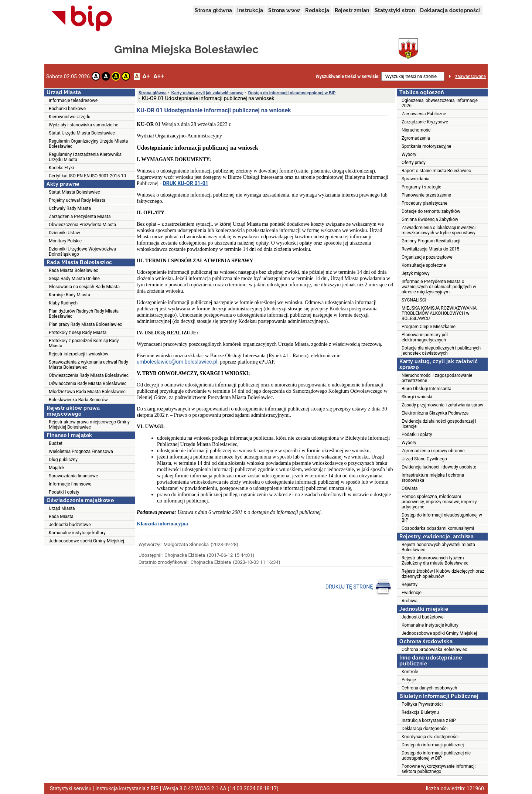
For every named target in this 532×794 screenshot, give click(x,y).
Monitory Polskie (65, 241)
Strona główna (213, 10)
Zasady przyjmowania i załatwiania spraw (442, 405)
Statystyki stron (395, 10)
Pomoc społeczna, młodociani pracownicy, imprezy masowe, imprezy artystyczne (439, 502)
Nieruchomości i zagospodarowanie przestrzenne (437, 378)
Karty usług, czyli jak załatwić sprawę (207, 93)
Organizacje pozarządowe (427, 257)
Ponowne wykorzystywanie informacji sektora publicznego (439, 769)
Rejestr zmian (352, 10)
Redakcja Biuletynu (420, 712)
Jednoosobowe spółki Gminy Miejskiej (86, 541)
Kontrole (410, 672)
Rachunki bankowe (67, 109)
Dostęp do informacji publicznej (433, 745)
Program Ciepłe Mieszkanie (429, 327)
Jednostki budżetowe (70, 525)
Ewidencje (412, 593)
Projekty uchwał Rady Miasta (77, 200)
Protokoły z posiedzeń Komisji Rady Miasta (84, 343)
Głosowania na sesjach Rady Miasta (84, 287)
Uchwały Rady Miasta (70, 208)
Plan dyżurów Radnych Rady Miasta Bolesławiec (84, 314)
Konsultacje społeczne (424, 265)
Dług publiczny (63, 460)
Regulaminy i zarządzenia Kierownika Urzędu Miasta (85, 157)
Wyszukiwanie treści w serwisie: (347, 76)
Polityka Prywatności (422, 704)
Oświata (410, 488)
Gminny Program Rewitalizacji (431, 241)
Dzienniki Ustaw (64, 233)
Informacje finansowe (70, 484)
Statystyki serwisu (71, 788)
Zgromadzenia (416, 138)
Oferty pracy (414, 163)
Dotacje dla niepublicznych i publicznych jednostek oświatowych (441, 351)
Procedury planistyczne (424, 203)
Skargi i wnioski (417, 397)
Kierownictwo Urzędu (70, 117)
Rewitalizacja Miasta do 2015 (430, 249)
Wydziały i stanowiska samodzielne (83, 125)
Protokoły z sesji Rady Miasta (78, 333)
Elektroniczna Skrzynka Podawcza (435, 413)
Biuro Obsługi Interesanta (427, 389)
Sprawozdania (415, 179)
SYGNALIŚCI (414, 300)
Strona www (284, 10)
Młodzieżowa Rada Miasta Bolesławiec (87, 392)
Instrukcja (250, 10)
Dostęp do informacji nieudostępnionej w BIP (292, 93)
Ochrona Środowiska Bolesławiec (434, 650)
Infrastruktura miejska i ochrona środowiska (433, 478)
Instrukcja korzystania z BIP (429, 720)
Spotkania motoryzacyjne (426, 146)
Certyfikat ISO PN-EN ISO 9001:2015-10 (87, 176)
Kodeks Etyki (61, 168)
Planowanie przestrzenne (426, 195)
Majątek (57, 468)
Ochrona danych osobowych (429, 688)
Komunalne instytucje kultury (77, 533)
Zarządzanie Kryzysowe (425, 122)
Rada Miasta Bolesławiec (74, 270)
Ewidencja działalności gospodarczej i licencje (439, 424)
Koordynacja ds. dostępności (430, 737)
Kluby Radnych (63, 303)
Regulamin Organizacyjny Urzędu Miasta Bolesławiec (88, 144)
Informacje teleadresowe (73, 100)
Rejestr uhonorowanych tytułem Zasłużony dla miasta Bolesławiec (435, 560)
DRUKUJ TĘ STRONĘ (359, 587)
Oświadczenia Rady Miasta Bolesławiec (88, 384)
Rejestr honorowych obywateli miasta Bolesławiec (438, 547)
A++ (158, 76)
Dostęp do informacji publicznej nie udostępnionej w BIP (436, 756)
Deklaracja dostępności (450, 10)
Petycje (409, 680)
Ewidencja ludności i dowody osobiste (439, 467)
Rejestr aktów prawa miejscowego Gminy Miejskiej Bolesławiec (89, 425)
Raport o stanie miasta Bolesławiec (436, 171)
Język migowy (415, 273)
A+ (146, 76)
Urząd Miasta (62, 508)
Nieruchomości (417, 130)
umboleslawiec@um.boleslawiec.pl (177, 362)
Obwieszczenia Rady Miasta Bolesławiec (89, 375)
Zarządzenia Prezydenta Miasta (80, 217)
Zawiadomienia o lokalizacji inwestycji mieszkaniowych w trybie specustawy (439, 230)
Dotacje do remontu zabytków (431, 211)
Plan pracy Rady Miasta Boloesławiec (86, 324)
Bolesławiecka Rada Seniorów (78, 400)
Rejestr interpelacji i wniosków (79, 354)
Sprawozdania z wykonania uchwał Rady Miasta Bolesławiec (88, 365)
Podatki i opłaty (64, 492)
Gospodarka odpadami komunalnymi (438, 528)
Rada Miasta (61, 517)
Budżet (56, 443)
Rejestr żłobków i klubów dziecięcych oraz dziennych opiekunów (443, 574)
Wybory (409, 154)
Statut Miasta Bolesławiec (74, 192)
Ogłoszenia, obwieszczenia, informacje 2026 (440, 103)
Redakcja (317, 10)
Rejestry (410, 585)
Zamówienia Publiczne (424, 114)
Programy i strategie (421, 187)
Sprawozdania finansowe (73, 476)
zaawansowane (470, 76)
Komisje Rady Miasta (69, 295)
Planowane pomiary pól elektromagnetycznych (425, 337)
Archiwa (410, 601)
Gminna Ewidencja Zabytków (430, 219)
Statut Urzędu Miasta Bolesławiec (82, 133)
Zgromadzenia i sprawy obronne (433, 451)
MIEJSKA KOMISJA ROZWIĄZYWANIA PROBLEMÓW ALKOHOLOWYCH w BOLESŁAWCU (439, 313)
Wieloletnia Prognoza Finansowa (81, 451)
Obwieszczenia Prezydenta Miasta (82, 225)
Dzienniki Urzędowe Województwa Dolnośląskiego (82, 252)
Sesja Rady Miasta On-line (74, 279)
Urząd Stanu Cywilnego (424, 459)
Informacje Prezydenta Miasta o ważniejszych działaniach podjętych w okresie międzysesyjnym (439, 287)
